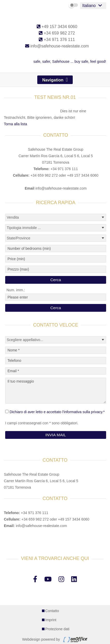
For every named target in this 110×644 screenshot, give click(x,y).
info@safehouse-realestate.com (57, 46)
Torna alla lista (16, 124)
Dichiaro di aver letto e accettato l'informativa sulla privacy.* (57, 412)
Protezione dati (57, 629)
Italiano (89, 6)
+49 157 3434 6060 (57, 27)
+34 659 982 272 (57, 33)
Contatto (52, 611)
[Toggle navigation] (55, 80)
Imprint (51, 620)
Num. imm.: (16, 290)
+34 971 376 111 (57, 40)
